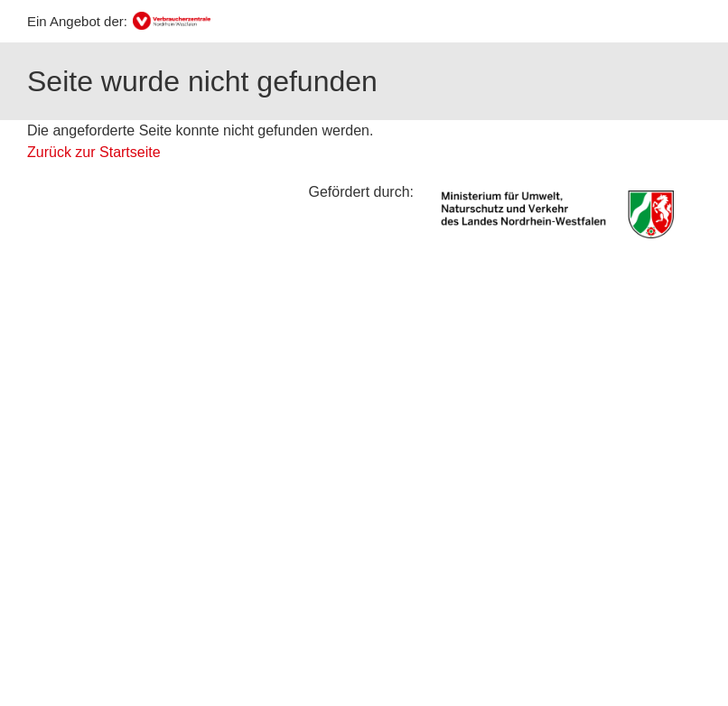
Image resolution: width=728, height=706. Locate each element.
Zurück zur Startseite (94, 152)
